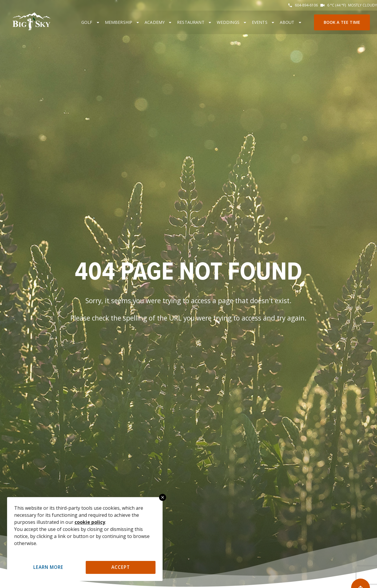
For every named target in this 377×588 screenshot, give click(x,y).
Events (260, 22)
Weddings (228, 22)
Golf (87, 22)
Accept (121, 567)
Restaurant (191, 22)
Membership (119, 22)
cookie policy (90, 522)
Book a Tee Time (342, 22)
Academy (155, 22)
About (287, 22)
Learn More (48, 567)
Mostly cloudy (363, 5)
